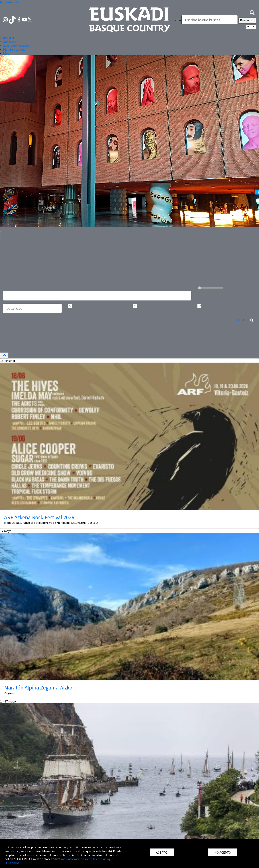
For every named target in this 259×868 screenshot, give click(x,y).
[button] (252, 12)
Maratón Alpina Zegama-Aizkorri (41, 688)
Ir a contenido (9, 2)
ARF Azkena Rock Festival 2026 (39, 517)
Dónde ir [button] (9, 38)
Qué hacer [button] (10, 42)
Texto (177, 20)
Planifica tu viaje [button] (14, 49)
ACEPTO (162, 852)
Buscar (247, 20)
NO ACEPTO (223, 852)
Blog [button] (6, 53)
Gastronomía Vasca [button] (16, 46)
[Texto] (210, 20)
